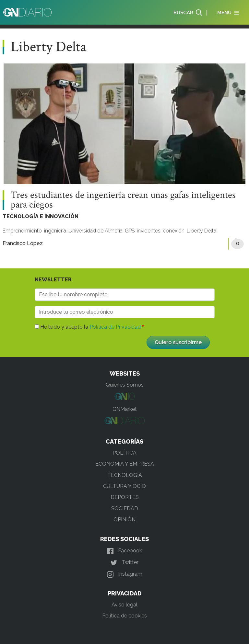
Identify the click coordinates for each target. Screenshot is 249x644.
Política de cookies (124, 616)
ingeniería (55, 231)
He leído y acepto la (90, 327)
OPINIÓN (124, 520)
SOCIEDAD (125, 508)
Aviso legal (124, 605)
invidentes (149, 231)
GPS (130, 231)
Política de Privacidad (115, 327)
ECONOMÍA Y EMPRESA (125, 464)
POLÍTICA (124, 453)
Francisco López (23, 243)
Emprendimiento (22, 231)
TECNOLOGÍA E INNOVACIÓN (41, 216)
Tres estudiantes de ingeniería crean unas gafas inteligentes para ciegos (123, 200)
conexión (174, 231)
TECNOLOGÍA (125, 475)
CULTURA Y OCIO (124, 486)
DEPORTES (125, 497)
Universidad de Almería (95, 231)
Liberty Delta (202, 231)
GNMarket (125, 409)
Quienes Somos (125, 385)
